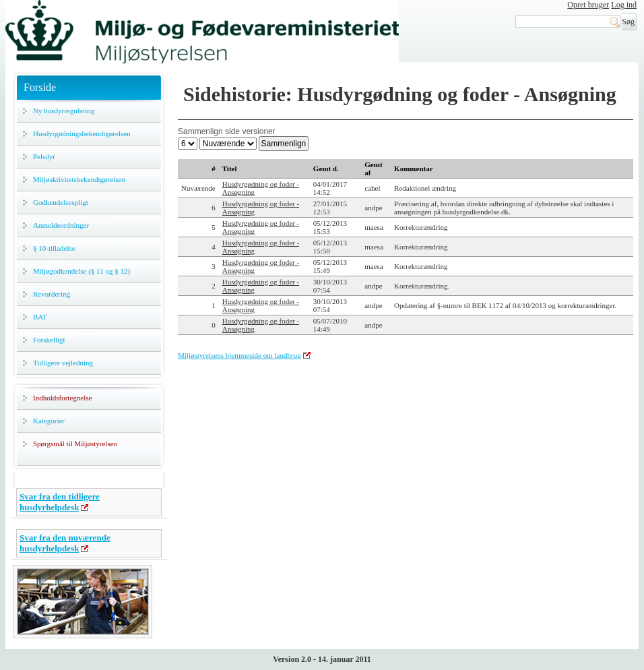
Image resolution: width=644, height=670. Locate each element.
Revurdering (52, 294)
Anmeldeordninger (61, 225)
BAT (40, 317)
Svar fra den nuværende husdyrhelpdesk (65, 543)
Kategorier (49, 421)
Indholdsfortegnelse (62, 398)
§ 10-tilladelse (54, 248)
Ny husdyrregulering (64, 111)
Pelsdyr (44, 156)
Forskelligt (49, 340)
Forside (40, 87)
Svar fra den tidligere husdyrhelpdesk (60, 502)
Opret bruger (588, 5)
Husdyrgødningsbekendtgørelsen (82, 133)
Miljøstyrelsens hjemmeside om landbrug (239, 355)
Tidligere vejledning (63, 363)
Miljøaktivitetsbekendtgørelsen (79, 179)
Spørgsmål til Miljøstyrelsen (75, 444)
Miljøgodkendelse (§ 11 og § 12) (82, 271)
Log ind (624, 5)
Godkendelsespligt (61, 202)
